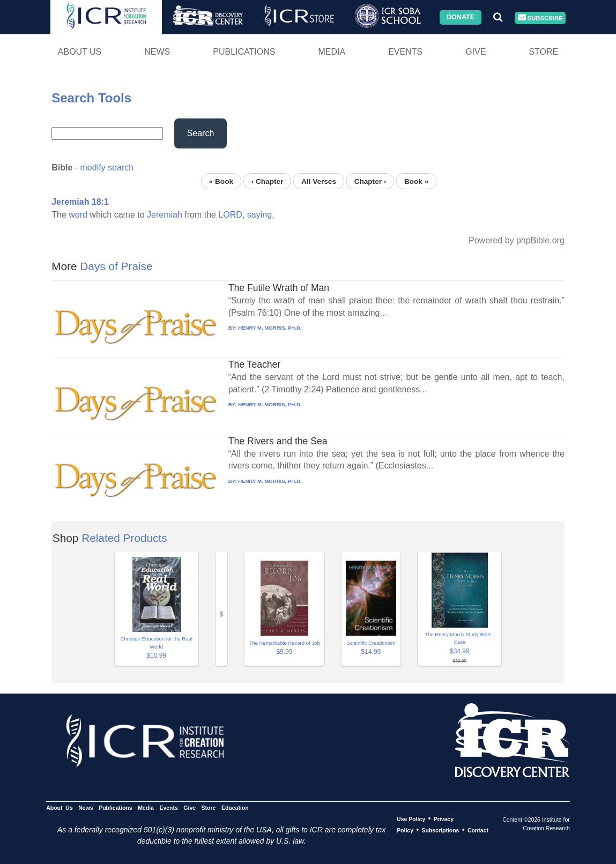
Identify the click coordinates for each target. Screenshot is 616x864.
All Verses (319, 181)
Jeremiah (165, 215)
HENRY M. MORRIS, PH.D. (270, 328)
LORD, (231, 215)
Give (476, 52)
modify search (107, 167)
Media (332, 52)
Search (201, 133)
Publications (244, 52)
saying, (261, 215)
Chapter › (370, 181)
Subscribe (540, 18)
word (78, 215)
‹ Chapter (268, 181)
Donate (461, 17)
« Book (221, 181)
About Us (80, 52)
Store (543, 52)
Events (405, 52)
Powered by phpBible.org (517, 240)
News (157, 52)
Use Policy (411, 819)
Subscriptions (440, 830)
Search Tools (91, 98)
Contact (478, 830)
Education (235, 808)
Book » (416, 181)
